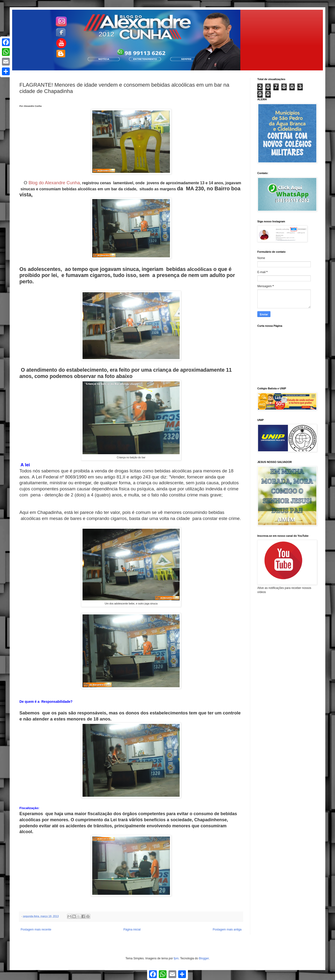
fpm (176, 958)
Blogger (204, 958)
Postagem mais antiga (227, 930)
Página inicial (132, 930)
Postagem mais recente (36, 930)
